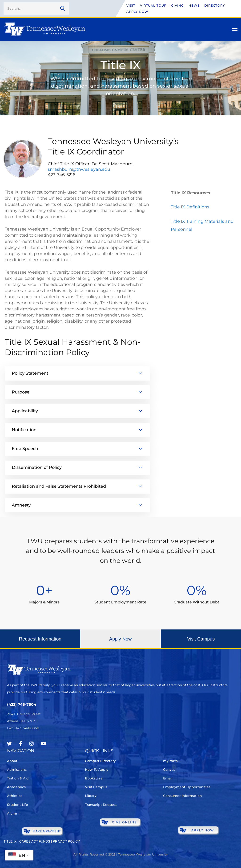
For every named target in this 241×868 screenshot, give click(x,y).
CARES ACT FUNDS (35, 841)
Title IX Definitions (190, 207)
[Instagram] (32, 744)
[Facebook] (21, 744)
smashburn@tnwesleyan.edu (79, 169)
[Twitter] (9, 744)
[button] (40, 643)
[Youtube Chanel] (44, 744)
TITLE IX (10, 841)
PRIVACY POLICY (66, 841)
